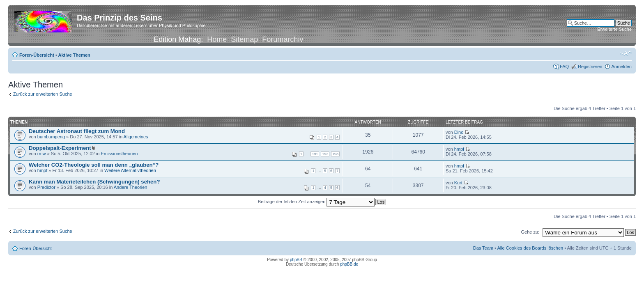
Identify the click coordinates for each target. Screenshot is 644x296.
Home (217, 39)
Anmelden (621, 67)
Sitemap (244, 39)
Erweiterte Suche (614, 29)
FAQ (564, 67)
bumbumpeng (51, 137)
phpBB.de (349, 264)
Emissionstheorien (120, 154)
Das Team (483, 248)
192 (325, 154)
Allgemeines (136, 137)
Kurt (458, 183)
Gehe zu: (530, 232)
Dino (459, 132)
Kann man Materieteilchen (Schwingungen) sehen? (94, 182)
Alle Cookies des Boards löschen (530, 248)
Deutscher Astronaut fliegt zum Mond (77, 131)
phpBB (296, 260)
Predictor (46, 187)
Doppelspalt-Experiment (60, 148)
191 (315, 154)
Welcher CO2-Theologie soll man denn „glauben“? (94, 165)
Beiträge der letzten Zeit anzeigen (316, 202)
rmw (42, 154)
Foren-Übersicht (37, 55)
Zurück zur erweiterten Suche (43, 94)
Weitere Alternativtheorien (130, 170)
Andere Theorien (131, 187)
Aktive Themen (74, 55)
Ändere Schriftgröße (626, 53)
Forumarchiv (283, 39)
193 (335, 154)
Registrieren (590, 67)
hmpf (459, 149)
